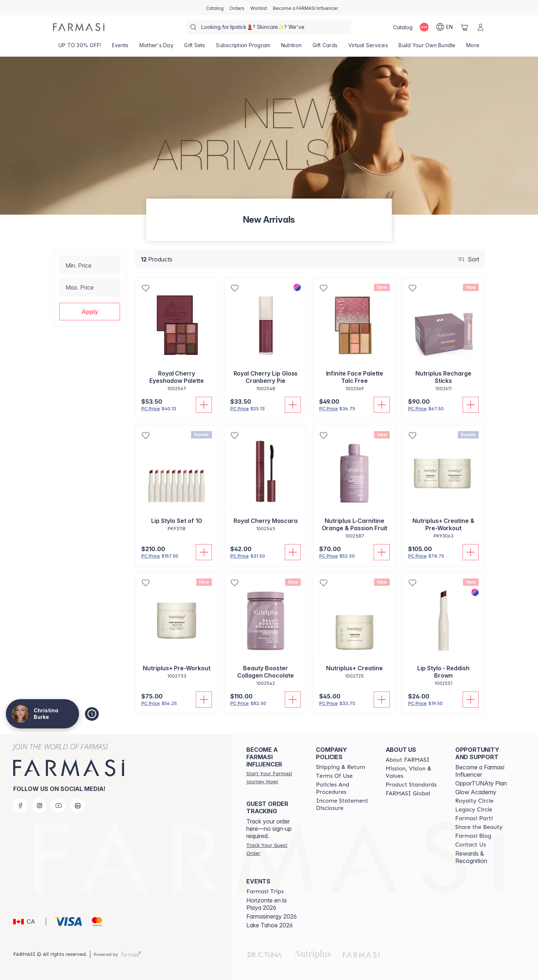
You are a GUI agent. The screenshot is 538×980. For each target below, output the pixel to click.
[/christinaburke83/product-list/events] (120, 48)
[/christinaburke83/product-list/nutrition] (291, 48)
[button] (90, 312)
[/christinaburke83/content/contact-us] (471, 845)
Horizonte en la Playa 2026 (266, 904)
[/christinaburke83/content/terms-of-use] (334, 776)
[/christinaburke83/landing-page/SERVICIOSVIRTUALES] (368, 48)
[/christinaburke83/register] (237, 8)
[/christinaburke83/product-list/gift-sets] (195, 48)
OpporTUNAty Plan (481, 783)
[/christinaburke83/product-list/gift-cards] (325, 48)
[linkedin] (78, 806)
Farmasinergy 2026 (272, 916)
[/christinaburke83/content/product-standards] (411, 785)
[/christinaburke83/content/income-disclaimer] (344, 804)
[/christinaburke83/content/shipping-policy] (341, 767)
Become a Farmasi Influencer (480, 771)
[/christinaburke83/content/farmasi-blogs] (473, 836)
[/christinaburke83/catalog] (215, 8)
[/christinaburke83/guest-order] (274, 849)
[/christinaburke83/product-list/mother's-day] (156, 48)
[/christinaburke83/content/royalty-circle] (475, 801)
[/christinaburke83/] (79, 27)
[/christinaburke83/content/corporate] (408, 794)
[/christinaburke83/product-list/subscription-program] (243, 48)
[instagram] (40, 806)
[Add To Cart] (204, 405)
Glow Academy (476, 792)
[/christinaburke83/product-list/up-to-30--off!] (80, 48)
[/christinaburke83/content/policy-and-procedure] (344, 788)
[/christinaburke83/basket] (464, 27)
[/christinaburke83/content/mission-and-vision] (414, 772)
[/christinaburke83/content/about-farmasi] (408, 760)
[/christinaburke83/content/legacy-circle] (474, 810)
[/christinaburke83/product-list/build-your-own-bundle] (427, 48)
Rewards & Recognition (471, 857)
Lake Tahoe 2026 (270, 925)
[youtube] (59, 806)
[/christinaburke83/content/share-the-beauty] (479, 827)
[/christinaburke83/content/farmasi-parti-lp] (474, 818)
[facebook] (20, 806)
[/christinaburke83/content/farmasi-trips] (265, 892)
